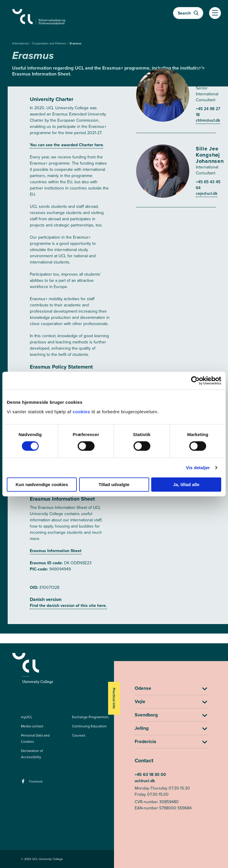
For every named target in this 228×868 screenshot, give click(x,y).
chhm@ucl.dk (208, 120)
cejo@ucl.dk (207, 193)
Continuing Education (89, 726)
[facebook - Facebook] (24, 783)
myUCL (27, 717)
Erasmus (76, 43)
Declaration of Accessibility (32, 754)
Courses (79, 735)
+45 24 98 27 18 (208, 112)
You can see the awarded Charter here (66, 145)
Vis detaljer (198, 468)
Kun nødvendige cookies (42, 484)
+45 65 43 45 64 (208, 185)
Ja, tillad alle (186, 484)
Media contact (32, 726)
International (21, 43)
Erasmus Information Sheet (56, 551)
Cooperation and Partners (49, 43)
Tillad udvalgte (114, 484)
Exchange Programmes (90, 717)
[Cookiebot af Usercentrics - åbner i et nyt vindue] (195, 381)
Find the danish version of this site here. (68, 606)
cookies (82, 411)
